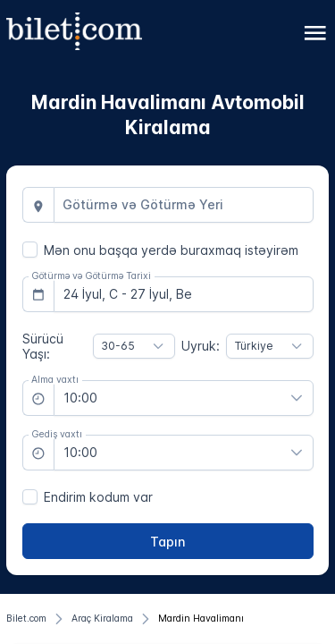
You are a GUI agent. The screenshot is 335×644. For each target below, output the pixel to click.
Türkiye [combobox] (254, 346)
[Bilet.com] (26, 619)
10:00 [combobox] (80, 398)
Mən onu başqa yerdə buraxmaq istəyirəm (171, 250)
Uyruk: (201, 346)
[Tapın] (168, 541)
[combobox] (184, 205)
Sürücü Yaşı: (43, 346)
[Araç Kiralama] (102, 619)
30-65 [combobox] (118, 346)
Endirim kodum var (98, 497)
